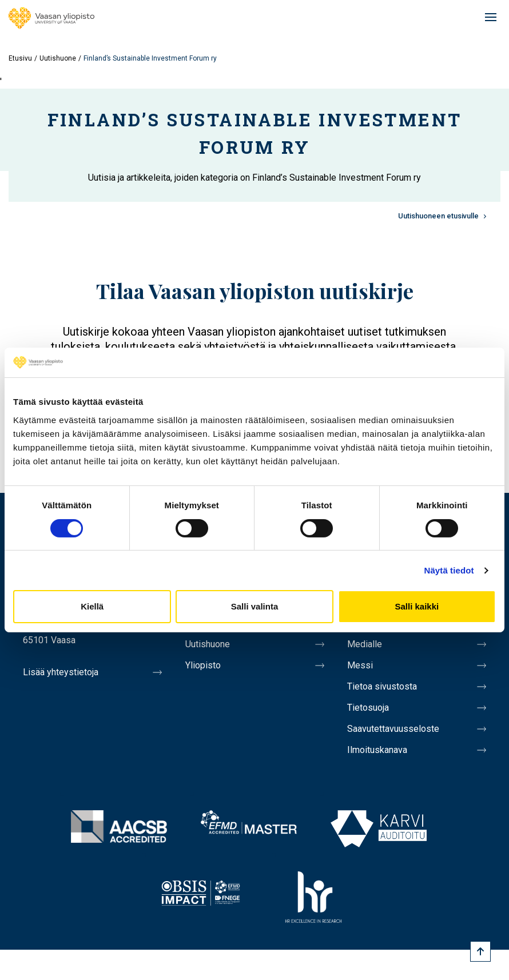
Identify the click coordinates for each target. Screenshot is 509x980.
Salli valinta (255, 606)
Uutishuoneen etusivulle (438, 216)
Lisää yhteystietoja (61, 672)
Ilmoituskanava (377, 750)
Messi (360, 665)
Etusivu (20, 58)
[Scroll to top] (480, 951)
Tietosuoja (368, 708)
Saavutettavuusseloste (393, 729)
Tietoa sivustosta (382, 686)
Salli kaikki (417, 606)
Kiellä (92, 606)
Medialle (365, 644)
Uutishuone (58, 58)
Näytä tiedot (449, 570)
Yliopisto (203, 665)
